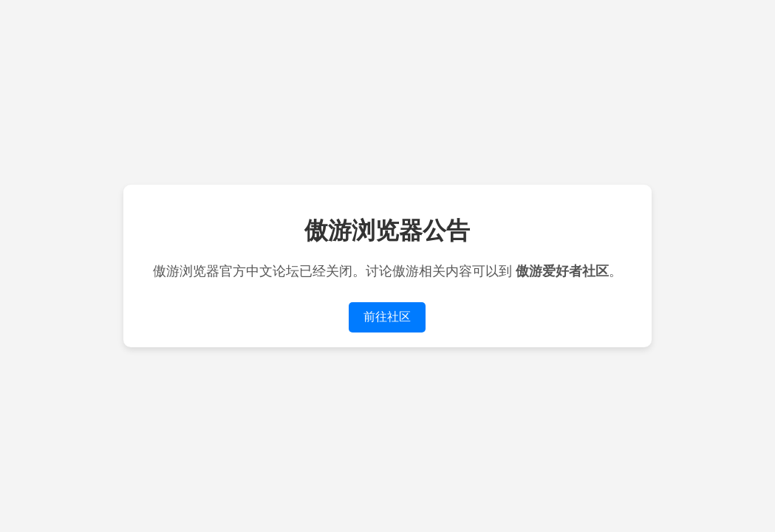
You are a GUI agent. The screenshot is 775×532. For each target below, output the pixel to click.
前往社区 (387, 317)
